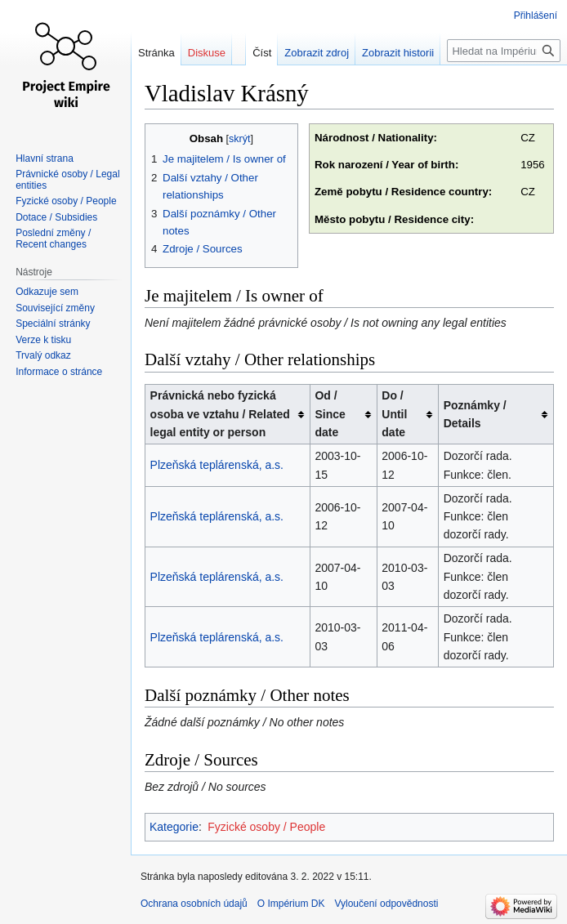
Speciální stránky (53, 324)
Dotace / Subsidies (56, 217)
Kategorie (174, 827)
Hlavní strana (45, 158)
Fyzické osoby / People (266, 827)
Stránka (156, 53)
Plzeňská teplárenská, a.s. (217, 465)
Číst (262, 53)
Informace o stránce (59, 372)
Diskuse (207, 53)
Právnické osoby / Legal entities (67, 180)
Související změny (55, 308)
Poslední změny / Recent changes (53, 239)
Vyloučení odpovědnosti (386, 904)
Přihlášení (536, 16)
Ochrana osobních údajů (194, 904)
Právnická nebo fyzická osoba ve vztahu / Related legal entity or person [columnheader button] (220, 414)
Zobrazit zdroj (317, 53)
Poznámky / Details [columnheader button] (475, 414)
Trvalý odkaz (43, 355)
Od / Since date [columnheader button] (330, 414)
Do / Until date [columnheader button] (394, 414)
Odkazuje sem (47, 292)
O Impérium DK (291, 904)
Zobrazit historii (398, 53)
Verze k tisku (43, 340)
